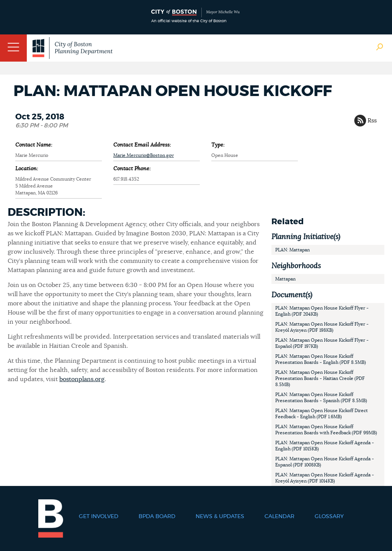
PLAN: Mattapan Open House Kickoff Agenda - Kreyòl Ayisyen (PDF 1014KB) (325, 478)
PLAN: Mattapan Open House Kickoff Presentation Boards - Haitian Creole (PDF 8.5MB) (320, 378)
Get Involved (99, 517)
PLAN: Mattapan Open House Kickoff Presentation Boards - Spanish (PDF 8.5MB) (321, 398)
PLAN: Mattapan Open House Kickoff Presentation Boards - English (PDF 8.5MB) (321, 359)
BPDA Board (157, 517)
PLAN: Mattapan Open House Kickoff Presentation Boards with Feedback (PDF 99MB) (326, 430)
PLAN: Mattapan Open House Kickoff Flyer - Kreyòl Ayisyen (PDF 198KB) (322, 327)
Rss (372, 121)
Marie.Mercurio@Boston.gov (144, 155)
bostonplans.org (82, 379)
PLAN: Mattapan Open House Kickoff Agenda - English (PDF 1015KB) (325, 446)
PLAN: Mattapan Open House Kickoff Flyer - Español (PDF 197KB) (322, 343)
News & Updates (220, 517)
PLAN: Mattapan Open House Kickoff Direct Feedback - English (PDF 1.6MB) (322, 414)
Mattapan (285, 279)
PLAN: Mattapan (292, 250)
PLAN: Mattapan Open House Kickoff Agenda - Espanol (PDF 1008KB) (325, 462)
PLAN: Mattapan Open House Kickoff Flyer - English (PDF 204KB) (322, 311)
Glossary (329, 517)
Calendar (279, 517)
